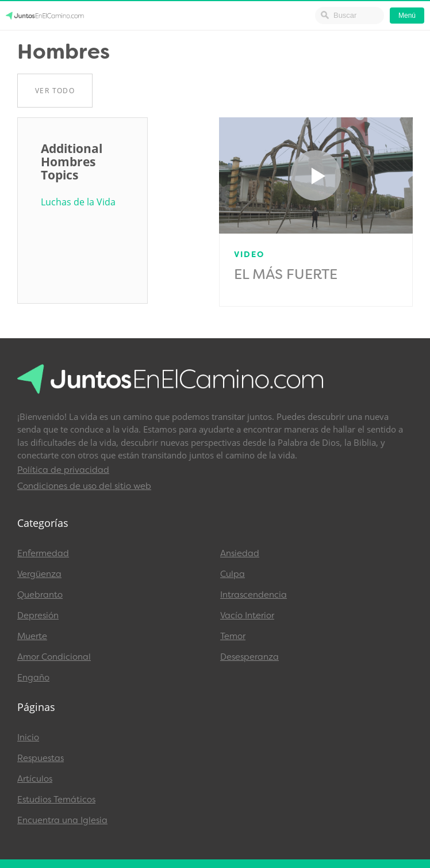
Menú (407, 16)
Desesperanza (249, 657)
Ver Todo (55, 91)
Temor (233, 636)
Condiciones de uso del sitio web (84, 486)
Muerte (32, 636)
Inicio (28, 737)
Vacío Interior (247, 615)
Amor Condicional (54, 657)
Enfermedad (43, 553)
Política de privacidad (63, 470)
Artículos (35, 779)
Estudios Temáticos (56, 800)
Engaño (33, 678)
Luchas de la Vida (78, 202)
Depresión (38, 615)
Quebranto (40, 595)
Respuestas (41, 758)
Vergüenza (39, 574)
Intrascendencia (254, 595)
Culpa (233, 574)
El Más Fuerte (286, 274)
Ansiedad (240, 553)
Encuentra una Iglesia (62, 820)
